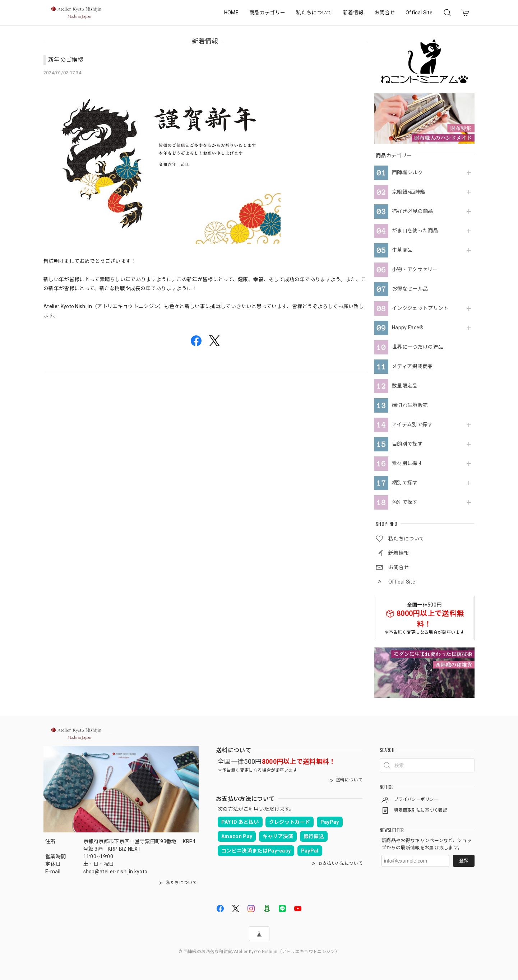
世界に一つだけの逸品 (418, 347)
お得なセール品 (410, 289)
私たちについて (314, 13)
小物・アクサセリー (415, 269)
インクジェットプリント (420, 308)
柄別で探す (405, 483)
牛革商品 (402, 250)
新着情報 (353, 13)
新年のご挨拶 (66, 60)
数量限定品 (405, 386)
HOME (231, 13)
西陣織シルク (407, 172)
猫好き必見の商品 (413, 211)
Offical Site (419, 13)
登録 (464, 861)
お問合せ (385, 13)
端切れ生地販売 (410, 405)
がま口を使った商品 (415, 231)
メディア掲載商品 (412, 366)
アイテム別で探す (412, 424)
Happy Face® (408, 328)
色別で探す (405, 502)
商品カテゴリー (267, 13)
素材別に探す (407, 463)
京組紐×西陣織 (409, 192)
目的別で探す (407, 444)
